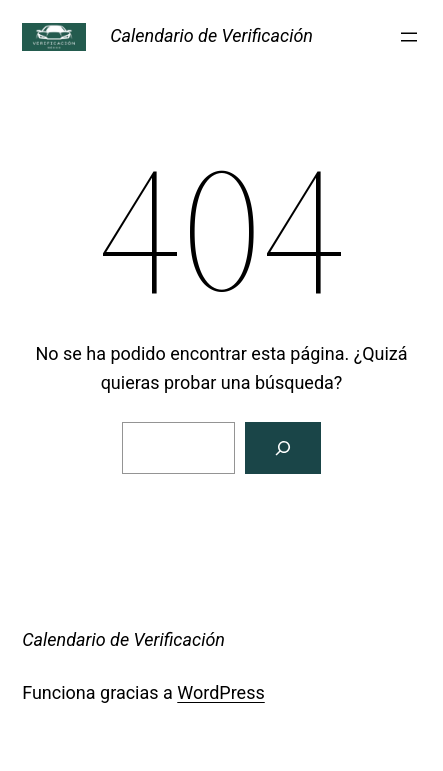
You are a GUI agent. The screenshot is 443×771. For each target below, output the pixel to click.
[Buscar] (283, 448)
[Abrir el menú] (409, 37)
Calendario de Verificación (211, 35)
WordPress (220, 692)
